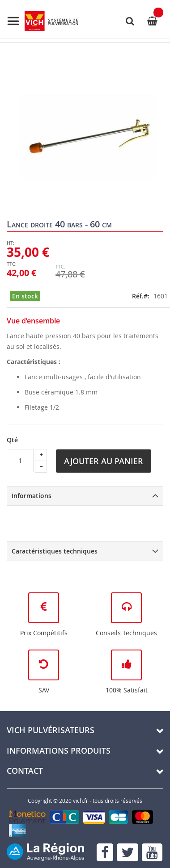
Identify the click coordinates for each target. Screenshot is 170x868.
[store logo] (42, 21)
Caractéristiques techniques (55, 551)
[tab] (85, 496)
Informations (32, 496)
